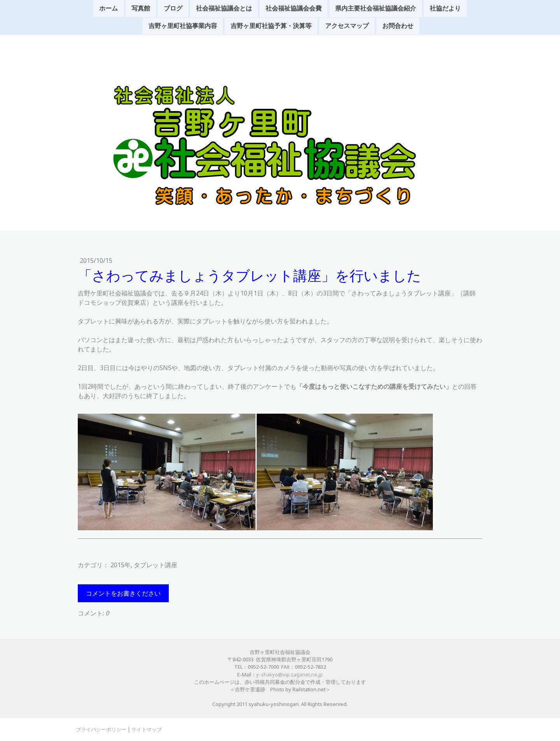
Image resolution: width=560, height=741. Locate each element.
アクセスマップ (347, 27)
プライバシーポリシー (101, 729)
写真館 (141, 9)
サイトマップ (147, 729)
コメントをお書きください (123, 593)
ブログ (173, 9)
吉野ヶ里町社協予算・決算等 (271, 27)
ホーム (108, 9)
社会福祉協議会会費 (294, 9)
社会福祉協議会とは (224, 9)
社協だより (445, 9)
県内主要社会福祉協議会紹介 (376, 9)
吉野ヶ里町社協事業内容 (183, 27)
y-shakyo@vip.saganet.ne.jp (290, 675)
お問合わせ (398, 27)
